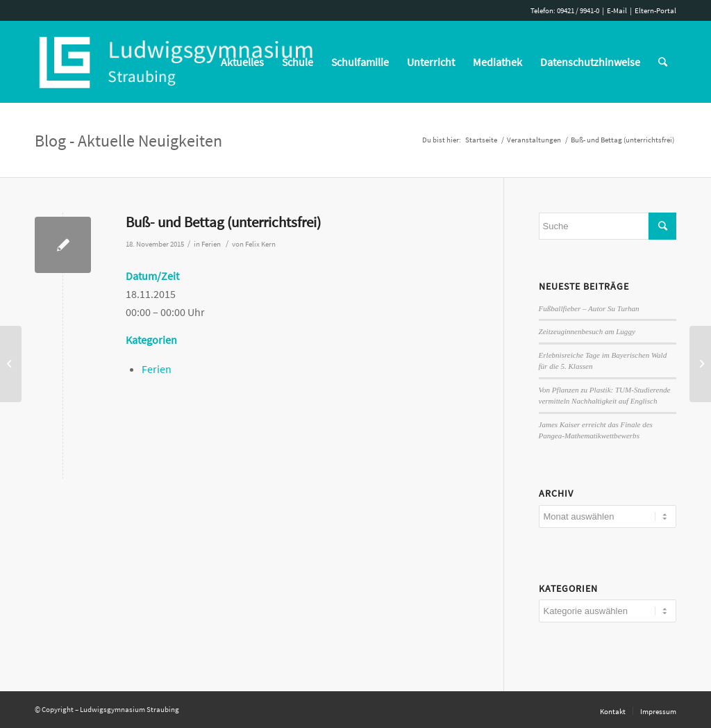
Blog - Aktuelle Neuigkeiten (128, 141)
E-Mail (617, 10)
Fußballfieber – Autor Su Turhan (589, 308)
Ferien (211, 244)
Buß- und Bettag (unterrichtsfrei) (223, 222)
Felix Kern (260, 244)
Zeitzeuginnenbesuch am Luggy (587, 331)
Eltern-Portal (655, 10)
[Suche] (663, 62)
